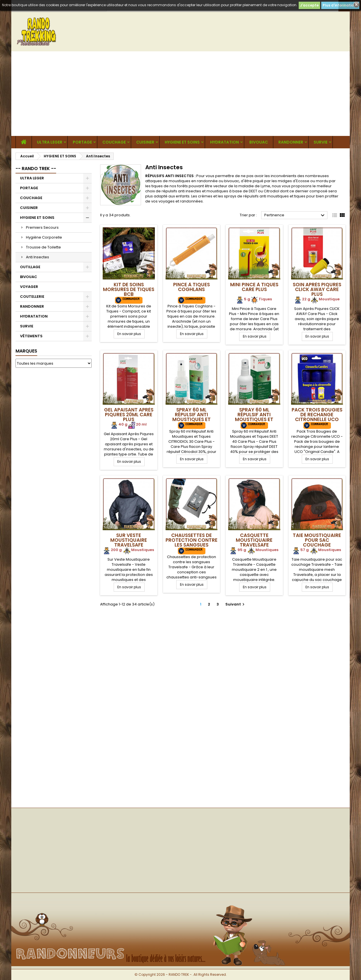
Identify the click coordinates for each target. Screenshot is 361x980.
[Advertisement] (180, 94)
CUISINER (145, 142)
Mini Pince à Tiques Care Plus (254, 287)
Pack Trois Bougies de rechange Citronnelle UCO (317, 415)
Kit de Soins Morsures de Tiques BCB (129, 289)
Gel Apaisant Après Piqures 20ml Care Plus (129, 415)
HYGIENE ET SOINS (182, 142)
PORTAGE (82, 142)
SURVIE (321, 142)
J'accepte (309, 5)
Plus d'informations (340, 5)
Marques (26, 351)
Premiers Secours (42, 227)
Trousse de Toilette (43, 247)
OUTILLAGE (30, 267)
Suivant (236, 604)
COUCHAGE (114, 142)
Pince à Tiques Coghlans (191, 287)
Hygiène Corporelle (44, 237)
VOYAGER (29, 287)
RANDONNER (291, 142)
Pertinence (295, 215)
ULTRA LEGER (50, 142)
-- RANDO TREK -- (36, 169)
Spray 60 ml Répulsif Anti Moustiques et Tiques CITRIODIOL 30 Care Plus (191, 419)
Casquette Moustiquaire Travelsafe (254, 540)
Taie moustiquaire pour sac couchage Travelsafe (317, 542)
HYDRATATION (224, 142)
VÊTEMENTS (31, 336)
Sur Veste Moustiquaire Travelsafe (129, 540)
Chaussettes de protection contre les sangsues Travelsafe (191, 542)
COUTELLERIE (32, 297)
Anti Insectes (38, 257)
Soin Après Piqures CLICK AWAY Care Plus (317, 289)
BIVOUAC (259, 142)
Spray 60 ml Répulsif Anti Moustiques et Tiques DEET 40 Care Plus (254, 419)
